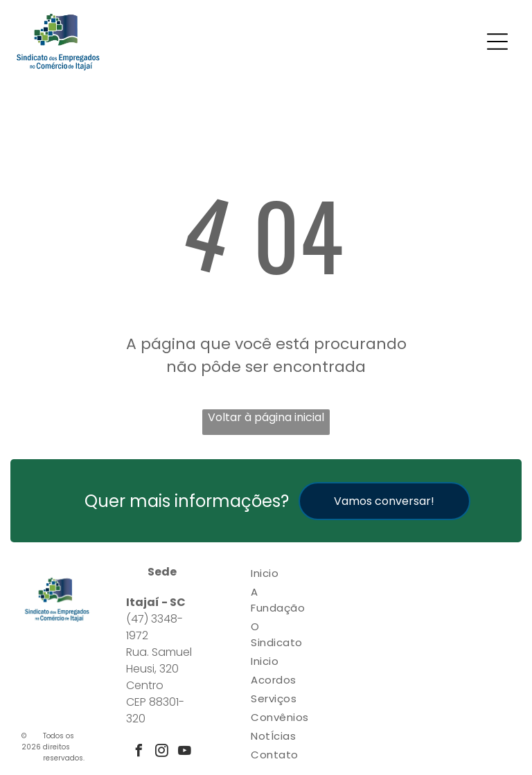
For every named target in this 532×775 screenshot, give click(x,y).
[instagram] (162, 752)
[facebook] (139, 752)
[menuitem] (280, 573)
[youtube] (185, 752)
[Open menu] (497, 42)
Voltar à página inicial (266, 417)
